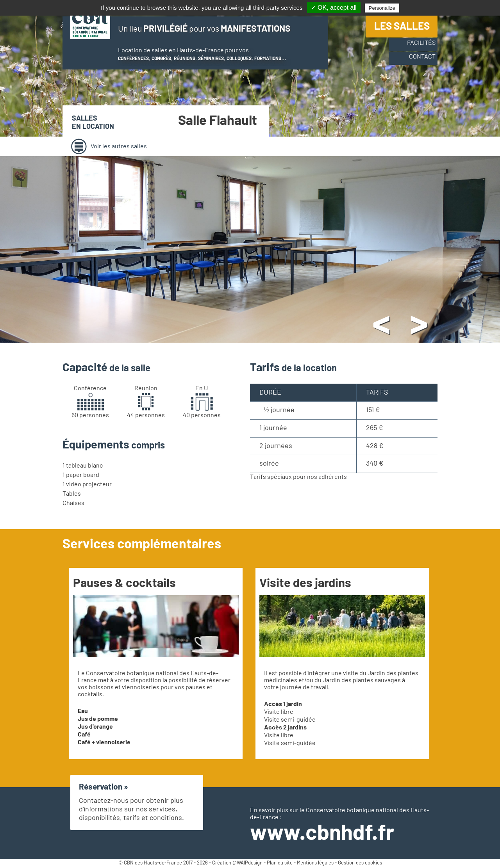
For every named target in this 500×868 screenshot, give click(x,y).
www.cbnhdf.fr (322, 833)
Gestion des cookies (360, 863)
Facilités (415, 48)
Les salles (402, 29)
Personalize (382, 8)
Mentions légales (315, 863)
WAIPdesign (250, 863)
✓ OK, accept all (334, 8)
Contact (416, 63)
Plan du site (280, 863)
